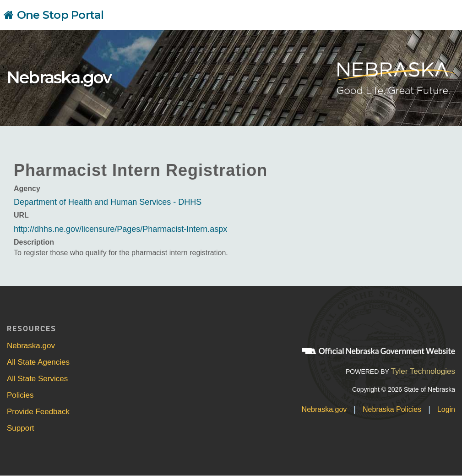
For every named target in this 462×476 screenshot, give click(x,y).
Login (446, 409)
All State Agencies (38, 362)
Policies (20, 395)
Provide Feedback (38, 412)
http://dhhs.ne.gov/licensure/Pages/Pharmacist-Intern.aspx (120, 229)
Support (21, 428)
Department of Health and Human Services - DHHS (108, 202)
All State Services (37, 379)
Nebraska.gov (59, 77)
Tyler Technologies (423, 371)
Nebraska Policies (392, 409)
